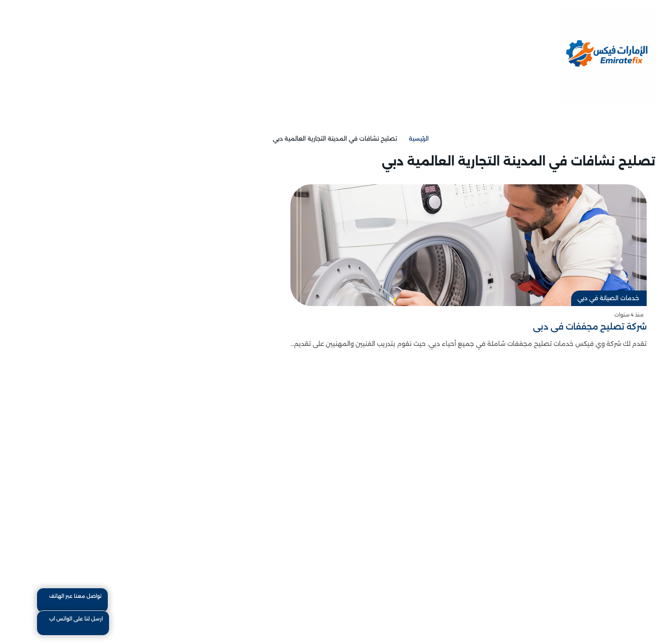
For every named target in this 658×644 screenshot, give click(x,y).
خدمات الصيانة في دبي (576, 298)
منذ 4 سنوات (597, 315)
